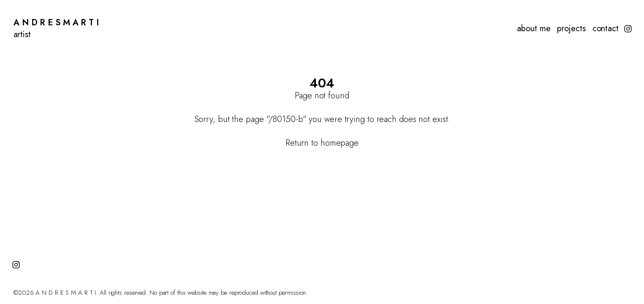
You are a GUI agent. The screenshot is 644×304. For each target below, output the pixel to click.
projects (571, 29)
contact (606, 29)
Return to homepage (322, 143)
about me (534, 29)
